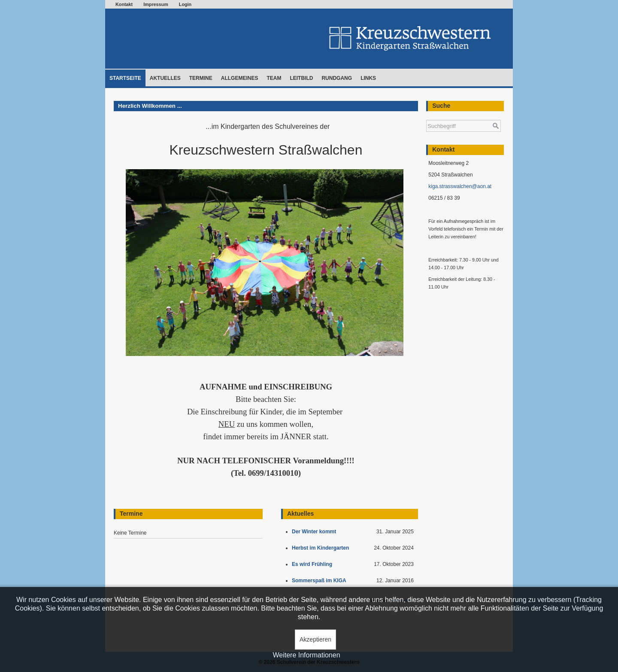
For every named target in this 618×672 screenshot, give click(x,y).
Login (185, 4)
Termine (201, 78)
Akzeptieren (315, 639)
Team (274, 78)
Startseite (125, 78)
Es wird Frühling (314, 564)
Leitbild (301, 78)
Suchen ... (426, 116)
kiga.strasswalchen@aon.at (460, 186)
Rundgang (337, 78)
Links (368, 78)
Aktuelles (165, 78)
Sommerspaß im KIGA (320, 581)
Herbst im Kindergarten (323, 548)
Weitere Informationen (306, 655)
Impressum (156, 4)
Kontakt (124, 4)
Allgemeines (240, 78)
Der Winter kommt (315, 532)
